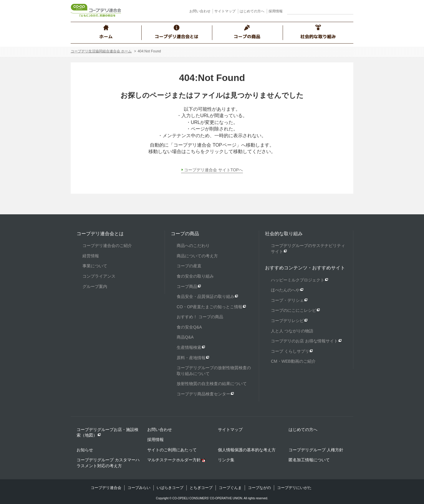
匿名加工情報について (309, 460)
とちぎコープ (201, 488)
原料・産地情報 (191, 358)
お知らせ (85, 450)
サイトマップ (225, 11)
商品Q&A (185, 337)
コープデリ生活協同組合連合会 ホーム (101, 51)
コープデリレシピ (287, 321)
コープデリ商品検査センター (203, 394)
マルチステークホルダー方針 (174, 460)
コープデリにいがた (294, 488)
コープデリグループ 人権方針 (316, 450)
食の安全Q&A (189, 327)
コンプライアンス (99, 276)
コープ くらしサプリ (290, 351)
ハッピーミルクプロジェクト (298, 280)
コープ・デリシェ (287, 300)
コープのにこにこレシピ (294, 310)
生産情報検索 (189, 347)
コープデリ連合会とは (100, 234)
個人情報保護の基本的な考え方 (247, 450)
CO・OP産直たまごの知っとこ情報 (209, 307)
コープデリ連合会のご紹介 (107, 246)
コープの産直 (189, 266)
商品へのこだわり (193, 246)
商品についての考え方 (197, 256)
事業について (95, 266)
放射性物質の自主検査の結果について (212, 384)
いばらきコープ (170, 488)
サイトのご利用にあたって (172, 450)
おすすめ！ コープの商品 (200, 317)
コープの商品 (185, 234)
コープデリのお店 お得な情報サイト (304, 341)
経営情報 (91, 256)
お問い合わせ (200, 11)
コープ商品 (187, 286)
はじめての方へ (252, 11)
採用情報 (276, 11)
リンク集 (226, 460)
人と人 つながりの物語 (292, 331)
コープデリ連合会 (106, 488)
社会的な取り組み (284, 234)
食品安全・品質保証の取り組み (206, 296)
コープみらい (139, 488)
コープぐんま (230, 488)
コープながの (259, 488)
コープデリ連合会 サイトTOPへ (213, 170)
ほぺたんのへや (285, 290)
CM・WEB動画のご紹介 (293, 361)
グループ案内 (95, 286)
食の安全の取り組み (195, 276)
